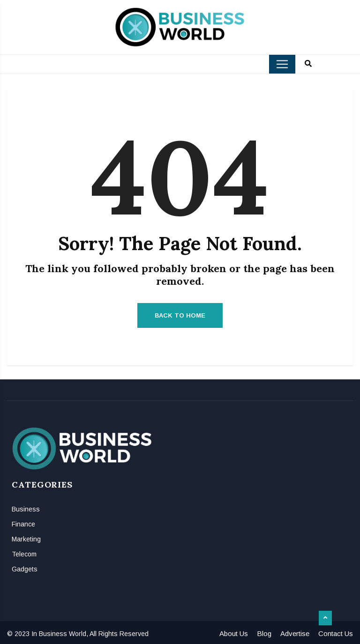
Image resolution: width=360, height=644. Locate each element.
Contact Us (336, 633)
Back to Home (180, 315)
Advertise (295, 633)
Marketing (26, 539)
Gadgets (25, 569)
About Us (234, 633)
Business (26, 509)
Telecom (24, 554)
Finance (23, 524)
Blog (264, 633)
